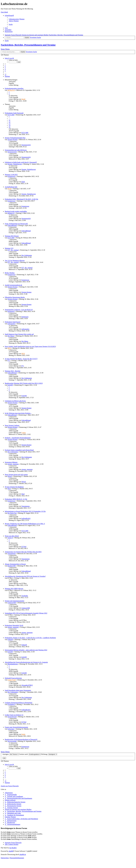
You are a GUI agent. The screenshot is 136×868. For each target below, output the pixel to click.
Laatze (24, 433)
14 (10, 125)
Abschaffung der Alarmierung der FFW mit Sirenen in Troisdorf (25, 576)
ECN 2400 (11, 115)
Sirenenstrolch (26, 145)
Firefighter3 (11, 704)
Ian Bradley (13, 848)
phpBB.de (23, 854)
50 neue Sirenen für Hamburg (14, 487)
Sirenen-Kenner (13, 140)
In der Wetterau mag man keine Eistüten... (18, 413)
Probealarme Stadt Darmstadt (14, 113)
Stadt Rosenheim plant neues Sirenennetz (18, 690)
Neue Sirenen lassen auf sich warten (16, 475)
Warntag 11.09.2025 (11, 175)
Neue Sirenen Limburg (12, 425)
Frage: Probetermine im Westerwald (16, 224)
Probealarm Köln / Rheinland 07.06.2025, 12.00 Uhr (21, 199)
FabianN (10, 639)
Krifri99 (10, 385)
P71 (9, 360)
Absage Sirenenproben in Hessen (15, 564)
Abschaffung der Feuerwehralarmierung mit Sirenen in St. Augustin (26, 662)
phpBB (11, 851)
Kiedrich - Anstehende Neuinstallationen (18, 438)
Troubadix (25, 596)
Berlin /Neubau (10, 273)
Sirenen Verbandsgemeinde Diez (15, 138)
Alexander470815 (27, 685)
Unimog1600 (12, 603)
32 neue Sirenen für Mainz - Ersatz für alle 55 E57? (21, 359)
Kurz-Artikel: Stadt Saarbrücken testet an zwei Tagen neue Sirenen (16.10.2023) (30, 346)
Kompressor (11, 176)
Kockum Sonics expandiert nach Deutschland (19, 450)
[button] (9, 58)
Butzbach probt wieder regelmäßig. (16, 211)
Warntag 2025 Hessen (12, 236)
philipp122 (11, 213)
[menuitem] (17, 19)
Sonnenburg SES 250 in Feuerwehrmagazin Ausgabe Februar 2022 (26, 613)
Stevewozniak (12, 741)
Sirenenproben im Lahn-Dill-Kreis (16, 150)
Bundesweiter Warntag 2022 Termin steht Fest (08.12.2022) (24, 383)
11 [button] (6, 75)
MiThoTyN (11, 90)
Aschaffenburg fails (11, 187)
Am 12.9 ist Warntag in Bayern (15, 261)
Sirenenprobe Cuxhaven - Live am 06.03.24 (19, 310)
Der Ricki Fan (12, 513)
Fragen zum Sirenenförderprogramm (16, 727)
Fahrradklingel (12, 225)
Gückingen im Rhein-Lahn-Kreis (15, 401)
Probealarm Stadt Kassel (13, 322)
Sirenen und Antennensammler (15, 601)
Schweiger (11, 729)
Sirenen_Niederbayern (15, 164)
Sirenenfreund (12, 717)
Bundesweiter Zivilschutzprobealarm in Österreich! (21, 739)
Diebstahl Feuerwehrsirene (13, 678)
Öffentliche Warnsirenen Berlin (15, 297)
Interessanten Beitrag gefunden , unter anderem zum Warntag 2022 (26, 650)
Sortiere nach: (30, 754)
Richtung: (49, 754)
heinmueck (11, 311)
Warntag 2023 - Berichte (13, 371)
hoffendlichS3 (26, 518)
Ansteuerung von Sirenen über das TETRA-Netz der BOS (23, 552)
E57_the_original (13, 250)
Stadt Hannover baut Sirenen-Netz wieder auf (19, 334)
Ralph (23, 734)
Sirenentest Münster (11, 462)
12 (10, 122)
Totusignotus (25, 506)
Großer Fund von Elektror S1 (14, 715)
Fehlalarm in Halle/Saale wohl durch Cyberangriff (21, 162)
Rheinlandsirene (13, 664)
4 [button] (5, 69)
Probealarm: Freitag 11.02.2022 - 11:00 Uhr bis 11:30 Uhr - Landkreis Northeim (30, 638)
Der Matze (11, 336)
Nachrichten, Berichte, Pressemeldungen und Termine (28, 45)
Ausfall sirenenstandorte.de (13, 285)
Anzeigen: (11, 754)
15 (10, 127)
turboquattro (11, 324)
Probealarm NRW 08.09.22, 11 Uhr (16, 499)
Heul (9, 489)
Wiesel (10, 476)
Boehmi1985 (12, 566)
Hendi (23, 99)
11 (9, 120)
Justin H (10, 538)
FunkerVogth (12, 680)
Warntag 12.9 (9, 248)
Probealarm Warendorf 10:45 (14, 625)
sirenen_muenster (13, 464)
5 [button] (5, 71)
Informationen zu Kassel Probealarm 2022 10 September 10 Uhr (25, 511)
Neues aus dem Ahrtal (12, 536)
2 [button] (5, 66)
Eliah (23, 182)
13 (10, 124)
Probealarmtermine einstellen (14, 88)
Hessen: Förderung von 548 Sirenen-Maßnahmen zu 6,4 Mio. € (25, 524)
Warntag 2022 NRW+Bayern (14, 589)
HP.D (9, 348)
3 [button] (5, 67)
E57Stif (24, 547)
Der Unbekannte (27, 255)
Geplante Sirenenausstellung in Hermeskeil (18, 703)
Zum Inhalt (4, 12)
